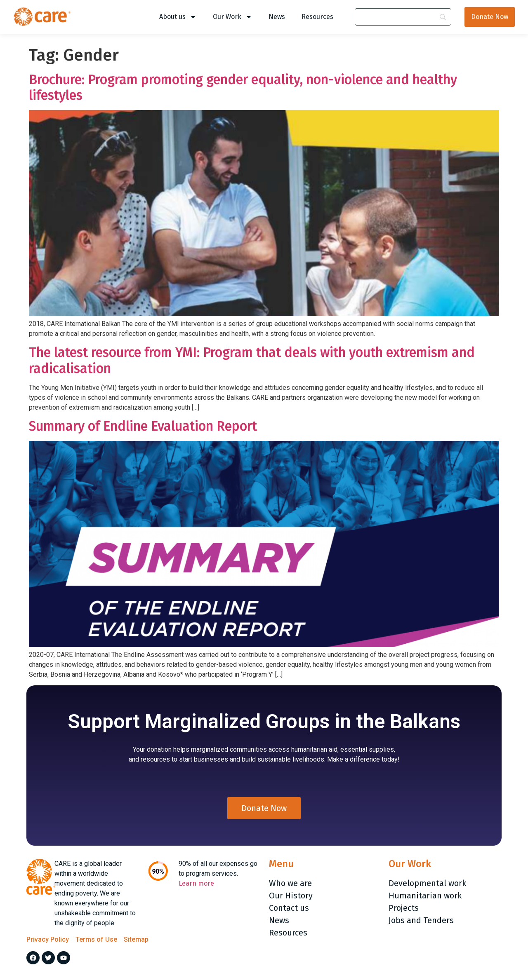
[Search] (403, 17)
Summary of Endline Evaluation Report (143, 426)
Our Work (232, 17)
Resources (317, 17)
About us (178, 17)
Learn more (196, 886)
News (277, 17)
